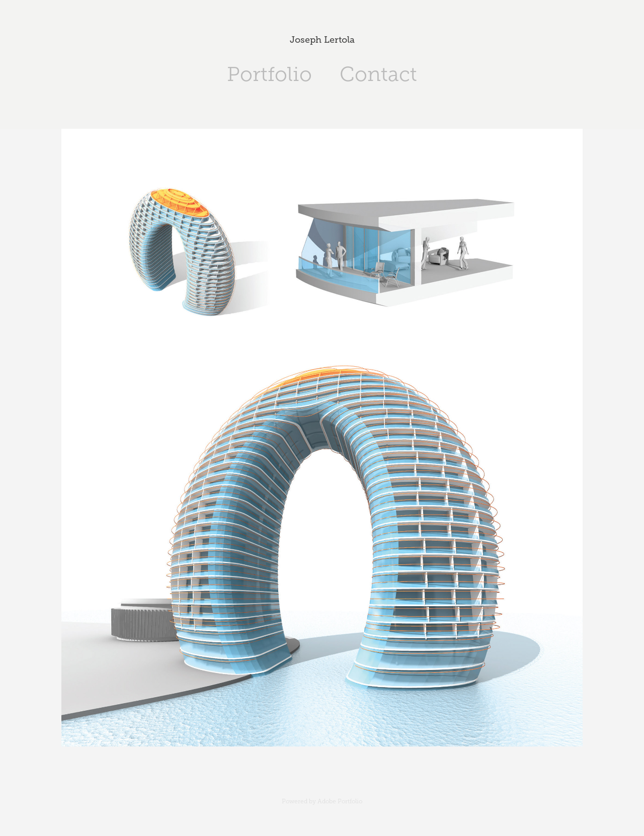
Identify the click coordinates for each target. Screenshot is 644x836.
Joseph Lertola (322, 40)
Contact (378, 74)
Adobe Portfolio (340, 801)
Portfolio (269, 74)
